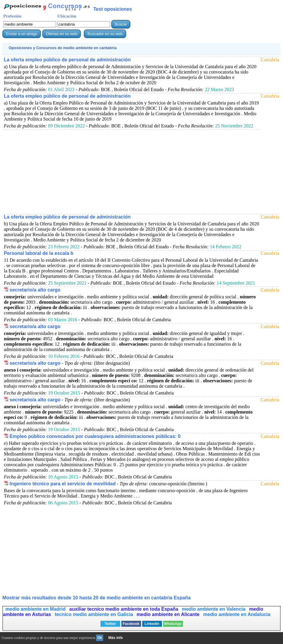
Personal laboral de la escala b (39, 253)
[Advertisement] (132, 171)
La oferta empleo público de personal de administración (67, 60)
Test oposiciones (113, 9)
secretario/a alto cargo (35, 290)
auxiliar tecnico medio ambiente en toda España (124, 609)
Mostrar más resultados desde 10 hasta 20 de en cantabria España (96, 598)
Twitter (110, 624)
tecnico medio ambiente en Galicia (94, 614)
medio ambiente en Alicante (169, 614)
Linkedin (152, 624)
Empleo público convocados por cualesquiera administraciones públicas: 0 (95, 436)
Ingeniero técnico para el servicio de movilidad (63, 484)
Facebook (131, 624)
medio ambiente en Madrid (36, 609)
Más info (116, 638)
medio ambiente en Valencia (214, 609)
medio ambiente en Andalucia (237, 614)
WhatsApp (173, 624)
